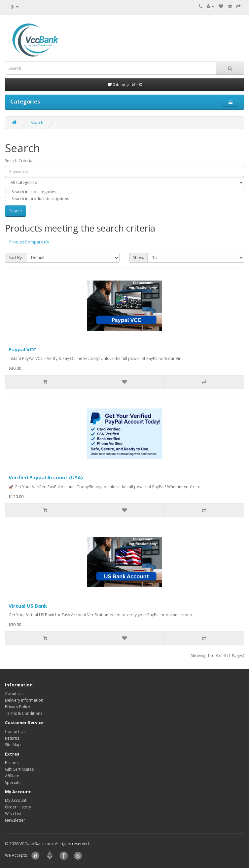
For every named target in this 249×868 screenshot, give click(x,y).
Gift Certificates (19, 769)
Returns (12, 738)
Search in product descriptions (37, 199)
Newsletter (15, 820)
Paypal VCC (22, 349)
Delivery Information (24, 700)
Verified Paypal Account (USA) (46, 477)
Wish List (13, 814)
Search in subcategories (31, 192)
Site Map (13, 745)
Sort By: (16, 258)
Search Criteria (19, 161)
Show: (139, 258)
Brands (12, 763)
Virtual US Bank (28, 606)
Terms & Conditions (24, 713)
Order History (18, 807)
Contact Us (15, 732)
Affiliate (12, 776)
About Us (14, 694)
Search (37, 123)
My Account (16, 800)
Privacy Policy (18, 707)
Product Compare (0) (29, 242)
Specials (13, 782)
